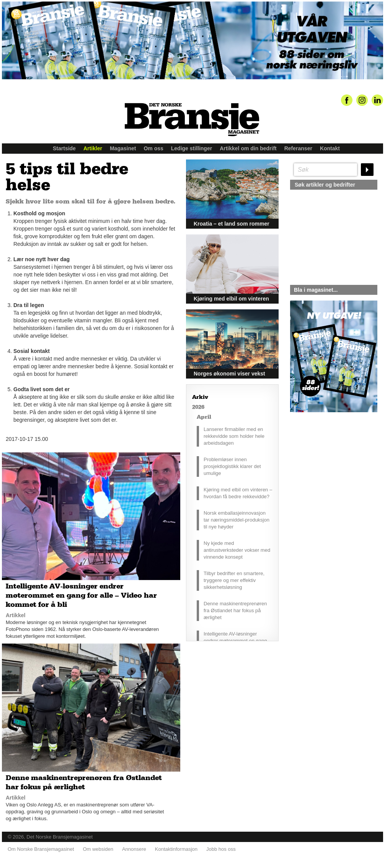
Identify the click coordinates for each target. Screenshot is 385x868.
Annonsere (134, 849)
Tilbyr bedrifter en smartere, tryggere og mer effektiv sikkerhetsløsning (234, 580)
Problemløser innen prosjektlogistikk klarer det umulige (232, 466)
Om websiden (98, 849)
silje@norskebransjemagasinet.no (325, 484)
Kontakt (330, 148)
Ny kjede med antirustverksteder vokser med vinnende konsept (237, 550)
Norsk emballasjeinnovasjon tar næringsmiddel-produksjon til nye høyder (237, 520)
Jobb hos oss (221, 849)
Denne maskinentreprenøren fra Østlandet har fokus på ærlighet (235, 610)
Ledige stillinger (192, 148)
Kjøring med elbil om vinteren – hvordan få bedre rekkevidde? (238, 493)
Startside (64, 148)
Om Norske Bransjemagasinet (41, 849)
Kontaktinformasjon (176, 849)
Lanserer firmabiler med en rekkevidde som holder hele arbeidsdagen (234, 436)
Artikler (93, 148)
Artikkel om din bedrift (248, 148)
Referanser (298, 148)
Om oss (153, 148)
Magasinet (123, 148)
